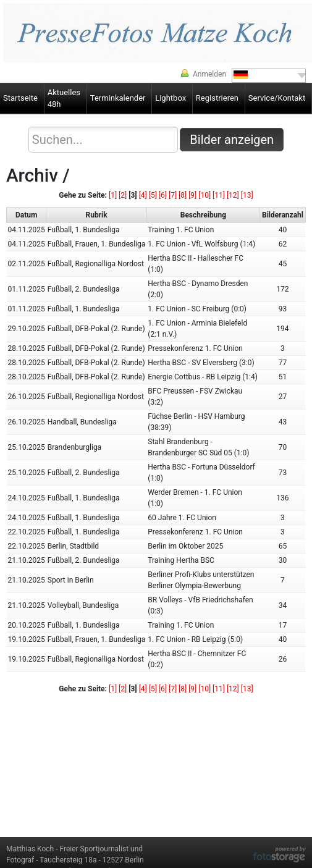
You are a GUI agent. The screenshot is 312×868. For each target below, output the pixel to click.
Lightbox (171, 98)
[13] (247, 195)
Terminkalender (118, 98)
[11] (219, 195)
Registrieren (217, 98)
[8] (183, 195)
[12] (233, 195)
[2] (123, 195)
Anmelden (209, 74)
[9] (192, 195)
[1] (113, 195)
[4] (143, 195)
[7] (173, 195)
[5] (153, 195)
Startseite (20, 98)
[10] (204, 195)
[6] (163, 195)
